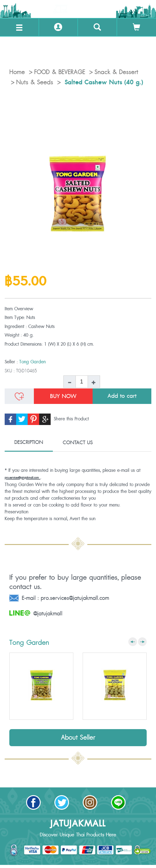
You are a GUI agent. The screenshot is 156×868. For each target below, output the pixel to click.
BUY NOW (63, 396)
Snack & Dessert (116, 72)
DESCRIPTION (29, 442)
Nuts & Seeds (35, 82)
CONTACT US (78, 443)
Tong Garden (32, 362)
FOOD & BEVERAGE (60, 72)
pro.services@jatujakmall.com (22, 478)
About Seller (78, 738)
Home (17, 72)
